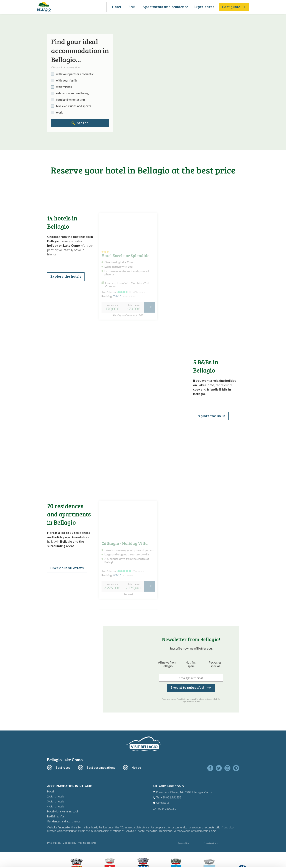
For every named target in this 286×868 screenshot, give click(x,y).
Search (80, 123)
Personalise (253, 829)
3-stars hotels (56, 801)
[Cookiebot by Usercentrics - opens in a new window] (26, 860)
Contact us (163, 803)
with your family (67, 80)
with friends (64, 87)
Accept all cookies (253, 816)
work (59, 112)
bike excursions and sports (74, 106)
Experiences (204, 7)
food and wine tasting (71, 100)
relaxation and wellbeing (72, 93)
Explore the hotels (66, 276)
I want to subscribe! (191, 687)
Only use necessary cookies (253, 843)
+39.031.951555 (171, 797)
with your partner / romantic (75, 74)
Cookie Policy (90, 849)
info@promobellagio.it (124, 835)
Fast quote (234, 7)
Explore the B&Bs (211, 416)
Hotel (117, 7)
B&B (132, 7)
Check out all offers (67, 568)
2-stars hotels (56, 796)
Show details (62, 860)
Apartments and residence (165, 7)
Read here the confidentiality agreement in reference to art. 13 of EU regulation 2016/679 (191, 700)
